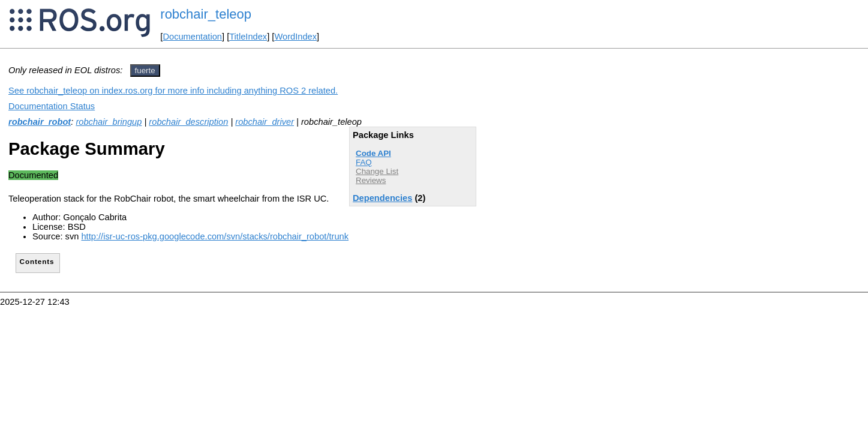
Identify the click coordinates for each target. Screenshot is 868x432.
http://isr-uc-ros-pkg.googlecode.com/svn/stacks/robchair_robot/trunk (215, 236)
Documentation (192, 37)
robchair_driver (265, 122)
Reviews (371, 180)
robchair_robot (40, 122)
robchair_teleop (206, 14)
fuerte (145, 70)
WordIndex (295, 37)
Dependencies (382, 198)
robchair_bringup (109, 122)
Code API (373, 153)
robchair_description (188, 122)
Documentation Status (52, 106)
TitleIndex (248, 37)
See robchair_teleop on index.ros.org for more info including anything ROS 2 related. (173, 91)
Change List (377, 171)
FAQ (364, 162)
